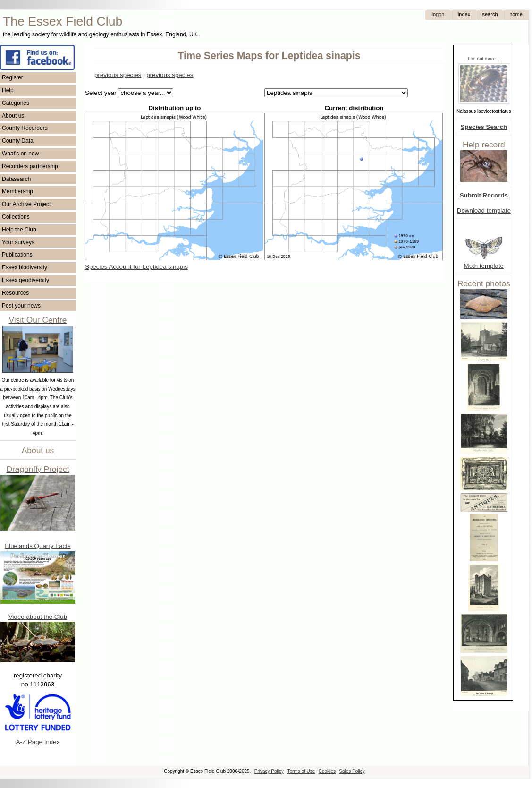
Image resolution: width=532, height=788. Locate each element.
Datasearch (16, 179)
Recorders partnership (30, 166)
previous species (118, 75)
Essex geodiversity (25, 280)
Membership (17, 191)
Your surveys (18, 242)
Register (13, 77)
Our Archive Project (26, 204)
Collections (16, 217)
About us (13, 116)
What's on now (20, 154)
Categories (16, 103)
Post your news (21, 306)
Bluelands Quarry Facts (38, 546)
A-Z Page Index (38, 742)
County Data (18, 141)
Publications (17, 255)
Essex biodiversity (25, 267)
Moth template (484, 266)
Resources (15, 293)
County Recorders (25, 128)
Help (8, 90)
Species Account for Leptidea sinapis (136, 267)
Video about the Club (38, 617)
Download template (484, 210)
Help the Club (19, 230)
